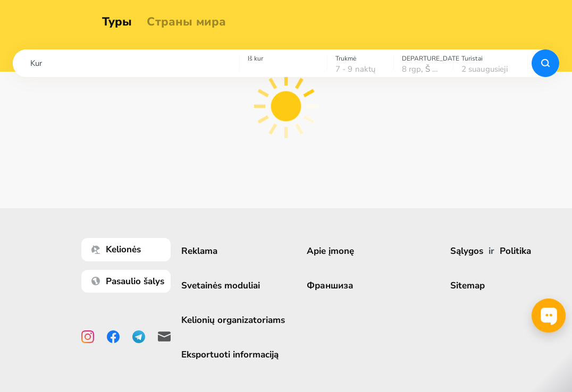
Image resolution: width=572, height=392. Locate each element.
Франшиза (333, 286)
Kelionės (120, 249)
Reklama (203, 251)
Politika (516, 251)
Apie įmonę (333, 251)
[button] (126, 63)
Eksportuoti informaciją (234, 355)
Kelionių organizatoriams (237, 320)
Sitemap (469, 286)
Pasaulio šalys (132, 281)
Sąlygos (468, 251)
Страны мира (192, 22)
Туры (122, 22)
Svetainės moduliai (224, 286)
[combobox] (126, 63)
